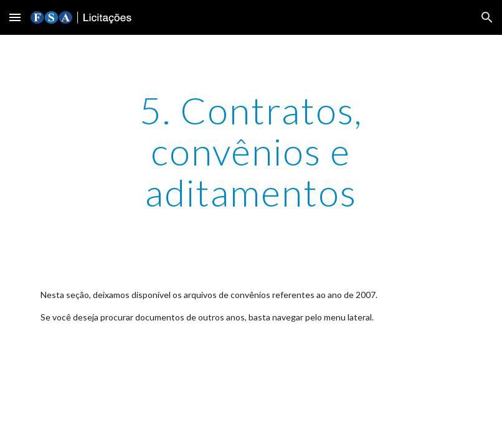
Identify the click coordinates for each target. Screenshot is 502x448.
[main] (251, 151)
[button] (15, 17)
